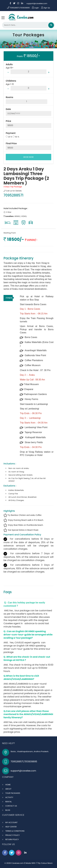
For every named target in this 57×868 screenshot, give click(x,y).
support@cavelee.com (37, 3)
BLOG (8, 810)
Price (8, 121)
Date (8, 109)
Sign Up (45, 8)
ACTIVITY (9, 797)
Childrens (11, 81)
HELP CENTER (11, 827)
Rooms (9, 97)
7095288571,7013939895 (18, 8)
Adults (9, 64)
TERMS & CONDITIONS (15, 831)
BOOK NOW (29, 157)
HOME (8, 785)
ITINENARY (9, 298)
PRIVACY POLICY (12, 835)
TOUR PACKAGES (13, 793)
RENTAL (9, 802)
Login (35, 8)
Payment (11, 133)
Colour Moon (47, 863)
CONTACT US (11, 806)
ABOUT (8, 789)
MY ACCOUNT (11, 822)
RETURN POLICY (12, 839)
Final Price (11, 143)
